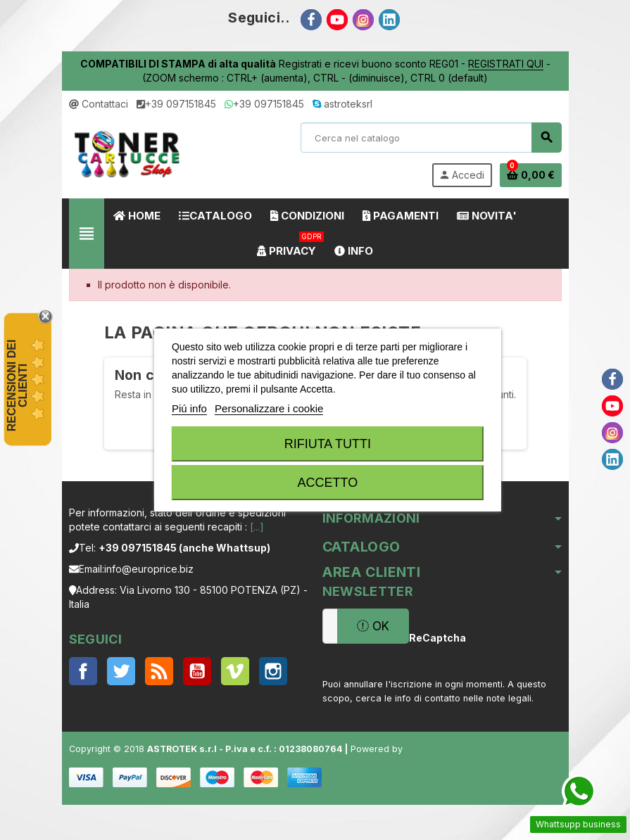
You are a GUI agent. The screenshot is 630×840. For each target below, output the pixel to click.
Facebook (83, 671)
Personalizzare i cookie (269, 408)
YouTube (197, 671)
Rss (159, 671)
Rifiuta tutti (328, 444)
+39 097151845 (176, 104)
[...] (257, 527)
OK (373, 626)
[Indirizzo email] (330, 626)
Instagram (273, 671)
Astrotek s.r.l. (433, 749)
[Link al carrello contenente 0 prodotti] (531, 175)
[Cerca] (430, 138)
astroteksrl (342, 104)
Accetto (328, 483)
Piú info (189, 408)
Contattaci (99, 104)
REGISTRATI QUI (506, 64)
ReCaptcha (434, 638)
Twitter (121, 671)
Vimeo (235, 671)
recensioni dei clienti (17, 385)
